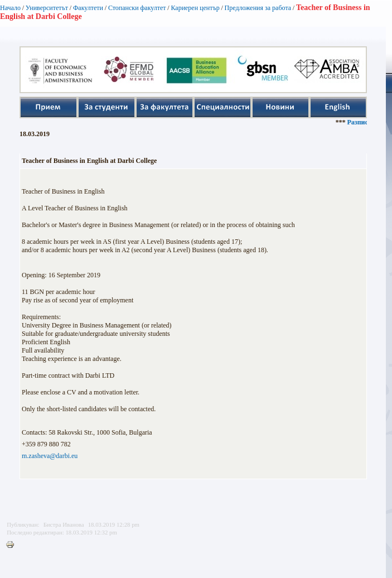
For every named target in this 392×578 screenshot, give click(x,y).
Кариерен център (195, 8)
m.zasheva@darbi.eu (50, 456)
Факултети (88, 8)
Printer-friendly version (13, 545)
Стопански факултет (137, 8)
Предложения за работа (258, 8)
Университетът (47, 8)
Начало (10, 8)
